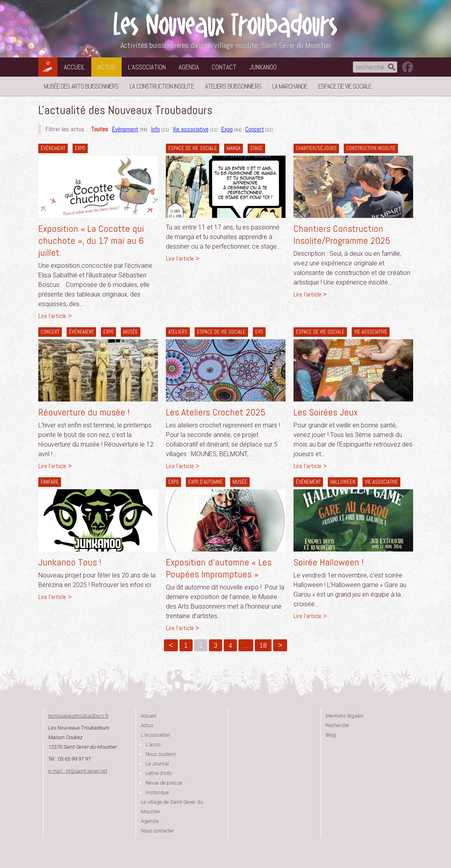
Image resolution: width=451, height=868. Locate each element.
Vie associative (191, 129)
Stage (256, 148)
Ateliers (178, 332)
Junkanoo (263, 67)
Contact (224, 67)
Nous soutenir (161, 754)
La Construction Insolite (161, 86)
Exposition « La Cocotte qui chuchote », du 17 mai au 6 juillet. (91, 240)
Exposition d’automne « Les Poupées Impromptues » (219, 568)
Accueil (74, 67)
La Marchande (290, 86)
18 (263, 645)
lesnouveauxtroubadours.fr (79, 716)
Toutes (100, 129)
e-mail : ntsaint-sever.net (78, 771)
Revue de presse (164, 783)
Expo (227, 129)
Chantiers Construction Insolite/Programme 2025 (342, 234)
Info (156, 129)
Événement (125, 129)
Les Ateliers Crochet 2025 (216, 412)
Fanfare (50, 482)
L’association (147, 67)
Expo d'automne (206, 482)
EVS (259, 332)
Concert (255, 129)
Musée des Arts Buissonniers (81, 86)
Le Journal (157, 764)
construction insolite (371, 148)
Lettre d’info (159, 773)
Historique (157, 792)
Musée (131, 332)
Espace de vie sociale (345, 86)
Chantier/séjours (316, 148)
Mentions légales (345, 716)
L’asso (153, 744)
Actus (106, 67)
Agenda (189, 67)
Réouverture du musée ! (84, 412)
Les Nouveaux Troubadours (226, 25)
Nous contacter (158, 831)
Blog (331, 735)
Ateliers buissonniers (233, 86)
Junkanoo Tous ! (70, 562)
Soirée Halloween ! (329, 562)
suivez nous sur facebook (408, 67)
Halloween (343, 482)
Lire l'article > (55, 316)
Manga (233, 148)
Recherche (337, 725)
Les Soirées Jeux (326, 412)
